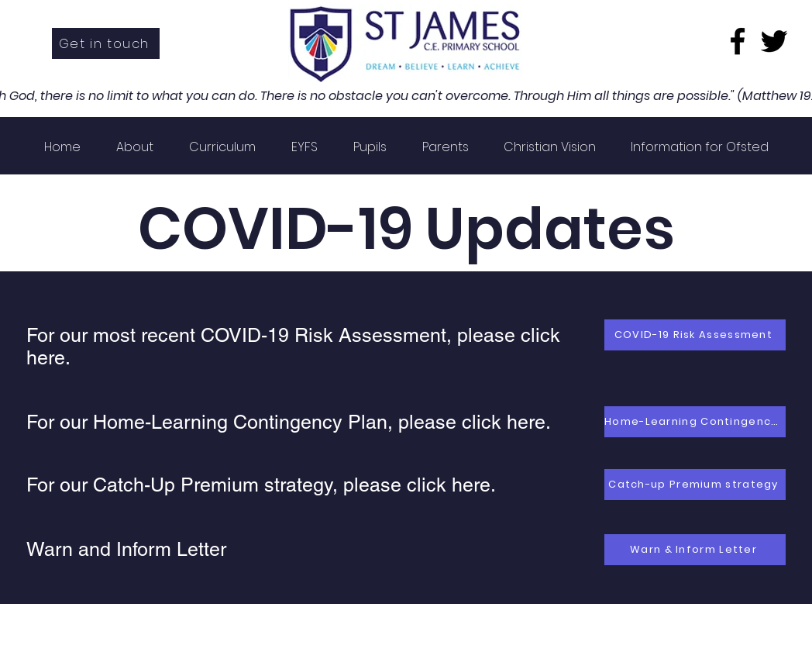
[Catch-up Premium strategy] (695, 485)
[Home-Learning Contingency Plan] (695, 422)
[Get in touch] (106, 43)
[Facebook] (738, 41)
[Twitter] (774, 41)
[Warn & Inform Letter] (695, 550)
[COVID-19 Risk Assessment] (695, 335)
